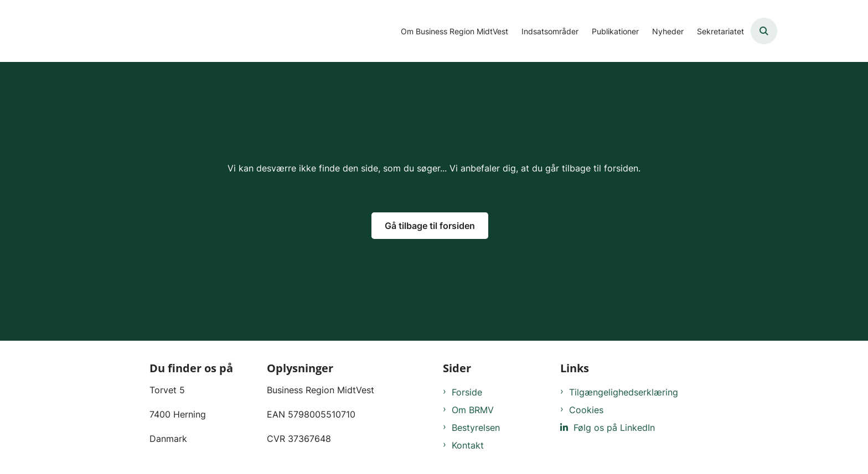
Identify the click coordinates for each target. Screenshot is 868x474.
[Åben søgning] (764, 31)
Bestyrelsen (476, 428)
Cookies (586, 410)
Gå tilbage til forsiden (430, 226)
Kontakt (468, 445)
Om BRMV (473, 410)
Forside (467, 392)
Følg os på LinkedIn (614, 428)
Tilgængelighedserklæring (624, 392)
